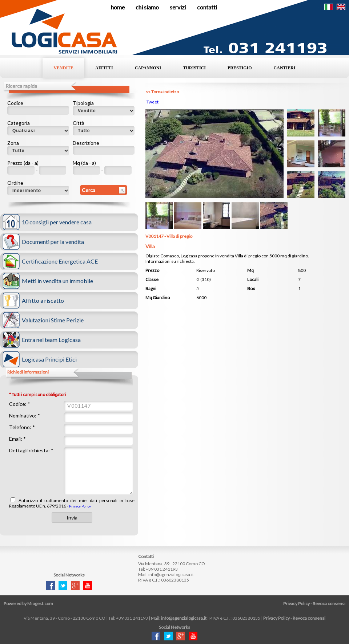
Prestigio (240, 68)
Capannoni (148, 68)
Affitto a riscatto (43, 300)
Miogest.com (40, 604)
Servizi (178, 7)
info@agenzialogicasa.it (171, 574)
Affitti (104, 68)
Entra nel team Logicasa (51, 340)
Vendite (63, 68)
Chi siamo (147, 7)
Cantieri (285, 68)
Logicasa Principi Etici (49, 359)
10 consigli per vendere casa (57, 222)
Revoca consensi (329, 604)
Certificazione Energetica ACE (60, 261)
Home (118, 7)
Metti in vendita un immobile (57, 281)
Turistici (194, 68)
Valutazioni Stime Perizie (53, 320)
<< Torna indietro (162, 92)
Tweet (153, 102)
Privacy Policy (80, 506)
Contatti (207, 7)
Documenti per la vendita (53, 242)
